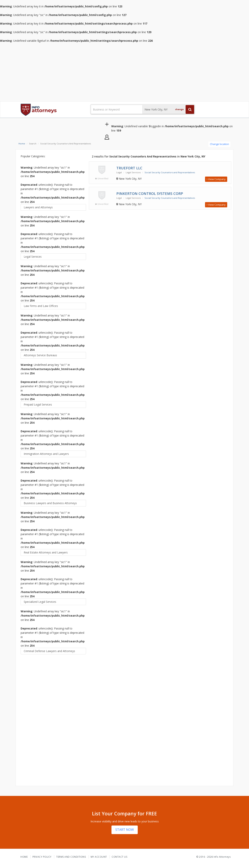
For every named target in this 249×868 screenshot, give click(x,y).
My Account (99, 857)
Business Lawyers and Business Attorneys (50, 503)
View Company (216, 179)
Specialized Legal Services (40, 602)
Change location (219, 144)
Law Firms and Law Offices (41, 306)
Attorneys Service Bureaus (40, 355)
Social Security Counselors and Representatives (170, 172)
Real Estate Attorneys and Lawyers (46, 552)
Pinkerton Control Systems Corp (150, 194)
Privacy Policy (42, 857)
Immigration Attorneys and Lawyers (46, 454)
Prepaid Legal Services (38, 404)
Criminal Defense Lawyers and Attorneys (49, 651)
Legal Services (33, 257)
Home (22, 144)
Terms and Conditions (71, 857)
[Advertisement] (124, 72)
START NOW (125, 830)
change (179, 109)
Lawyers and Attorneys (38, 207)
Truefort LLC (129, 168)
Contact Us (119, 857)
